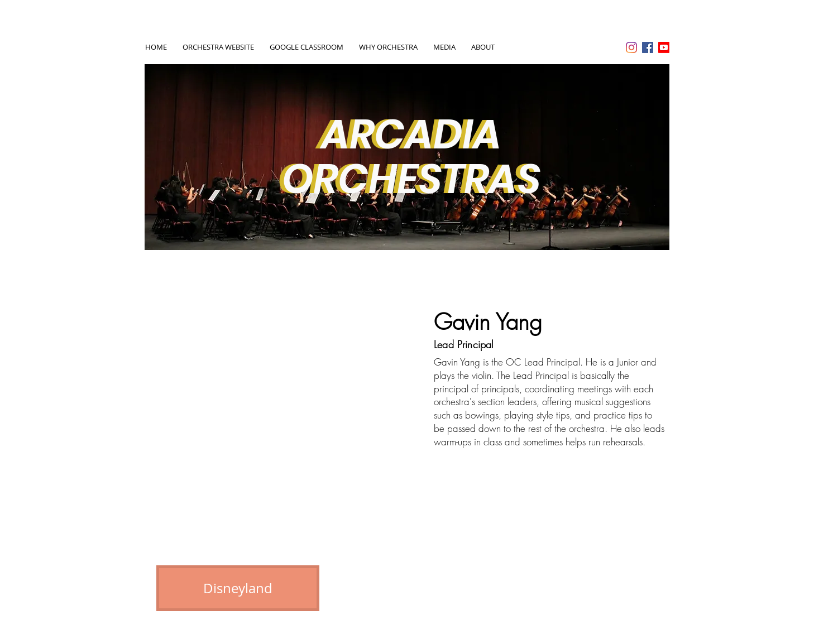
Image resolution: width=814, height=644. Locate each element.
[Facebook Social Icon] (648, 47)
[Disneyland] (238, 588)
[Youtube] (664, 47)
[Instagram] (631, 47)
